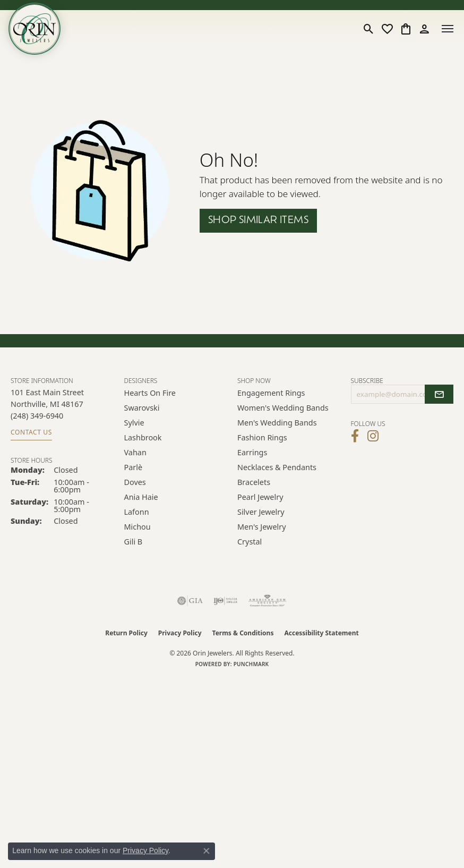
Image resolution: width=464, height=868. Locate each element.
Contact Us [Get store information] (31, 432)
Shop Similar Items (258, 221)
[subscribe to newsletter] (439, 394)
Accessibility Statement (321, 633)
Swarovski (142, 408)
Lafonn (137, 512)
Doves (135, 482)
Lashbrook (143, 437)
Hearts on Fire (150, 393)
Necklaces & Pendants (277, 467)
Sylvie (134, 423)
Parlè (134, 467)
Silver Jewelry (261, 512)
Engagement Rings (271, 393)
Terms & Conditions (243, 633)
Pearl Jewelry (260, 497)
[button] (369, 29)
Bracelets (254, 482)
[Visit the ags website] (268, 601)
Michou (138, 527)
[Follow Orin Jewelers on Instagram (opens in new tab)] (373, 436)
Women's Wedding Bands (283, 408)
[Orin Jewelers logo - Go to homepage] (35, 29)
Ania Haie (141, 497)
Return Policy (126, 633)
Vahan (135, 452)
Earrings (252, 452)
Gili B (134, 542)
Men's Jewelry (262, 527)
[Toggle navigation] (448, 29)
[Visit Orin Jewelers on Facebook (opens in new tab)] (355, 436)
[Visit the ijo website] (225, 601)
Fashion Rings (262, 437)
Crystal (250, 542)
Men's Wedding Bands (277, 423)
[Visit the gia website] (190, 601)
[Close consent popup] (207, 851)
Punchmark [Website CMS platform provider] (251, 664)
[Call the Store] (37, 416)
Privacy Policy (180, 633)
